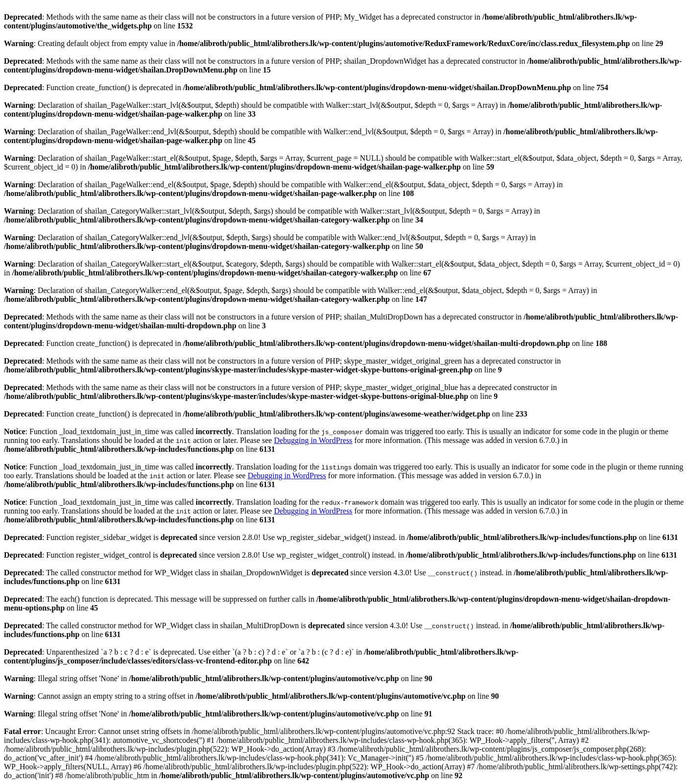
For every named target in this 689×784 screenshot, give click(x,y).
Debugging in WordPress (313, 440)
